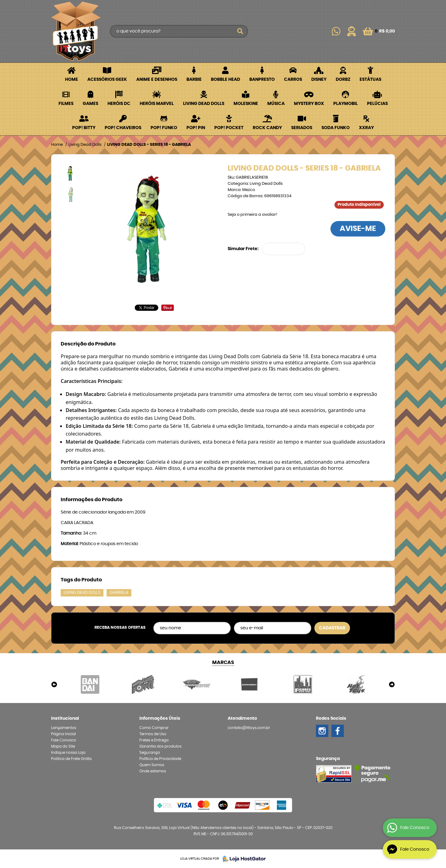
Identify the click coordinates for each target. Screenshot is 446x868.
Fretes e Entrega (154, 740)
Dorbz (343, 80)
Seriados (302, 128)
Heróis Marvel (157, 104)
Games (90, 104)
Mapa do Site (63, 746)
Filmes (66, 104)
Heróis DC (119, 104)
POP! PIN (196, 128)
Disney (319, 80)
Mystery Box (309, 104)
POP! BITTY (84, 128)
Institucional (65, 718)
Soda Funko (336, 128)
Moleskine (246, 104)
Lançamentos (64, 728)
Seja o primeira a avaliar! (252, 215)
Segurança (150, 753)
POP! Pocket (229, 128)
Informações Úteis (160, 718)
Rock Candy (267, 128)
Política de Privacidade (160, 759)
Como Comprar (154, 728)
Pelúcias (377, 104)
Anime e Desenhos (157, 80)
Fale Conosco (64, 740)
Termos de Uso (153, 734)
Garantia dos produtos (160, 746)
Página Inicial (63, 734)
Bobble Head (225, 80)
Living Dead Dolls (204, 104)
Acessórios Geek (107, 80)
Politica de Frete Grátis (71, 759)
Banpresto (262, 80)
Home (72, 80)
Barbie (194, 80)
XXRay (366, 128)
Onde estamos (153, 771)
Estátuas (370, 80)
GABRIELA (119, 593)
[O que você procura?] (240, 31)
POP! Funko (164, 128)
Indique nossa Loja (68, 753)
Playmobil (345, 104)
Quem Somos (152, 765)
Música (276, 104)
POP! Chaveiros (123, 128)
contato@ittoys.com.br (249, 728)
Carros (293, 80)
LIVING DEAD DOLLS (82, 593)
